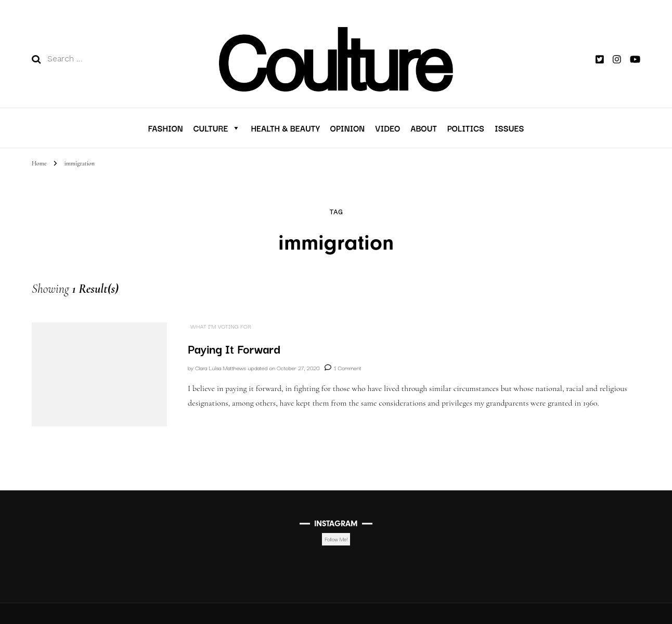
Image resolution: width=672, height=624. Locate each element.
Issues (509, 128)
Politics (466, 128)
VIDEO (387, 128)
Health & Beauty (285, 128)
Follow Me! (336, 539)
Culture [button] (217, 128)
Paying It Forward (234, 348)
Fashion (165, 128)
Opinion (347, 128)
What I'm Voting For (221, 327)
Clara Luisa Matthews (221, 368)
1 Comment (347, 368)
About (423, 128)
